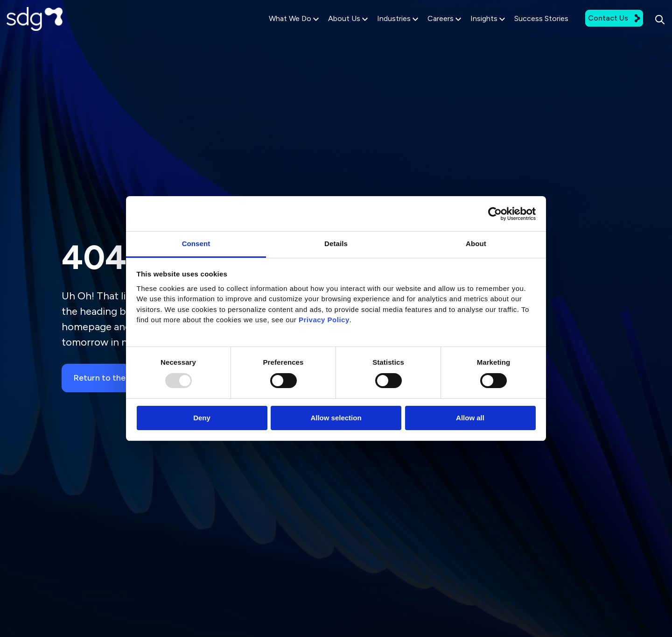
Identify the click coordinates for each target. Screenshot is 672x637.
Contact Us (593, 28)
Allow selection (336, 418)
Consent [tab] (196, 244)
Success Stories (520, 29)
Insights (466, 29)
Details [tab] (336, 244)
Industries (376, 29)
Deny (202, 418)
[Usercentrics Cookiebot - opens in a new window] (495, 214)
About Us (326, 29)
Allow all (470, 418)
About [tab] (476, 244)
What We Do (272, 29)
